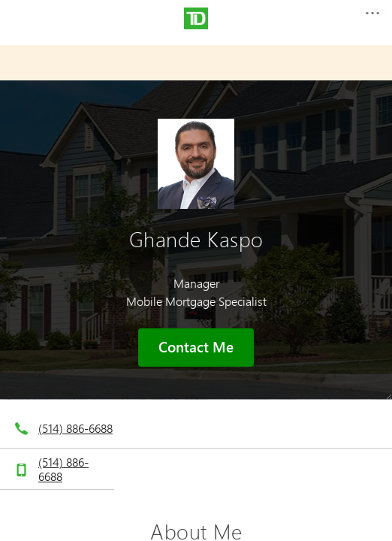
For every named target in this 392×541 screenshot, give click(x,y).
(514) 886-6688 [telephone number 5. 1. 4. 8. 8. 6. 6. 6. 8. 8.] (75, 428)
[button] (372, 18)
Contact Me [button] (196, 347)
